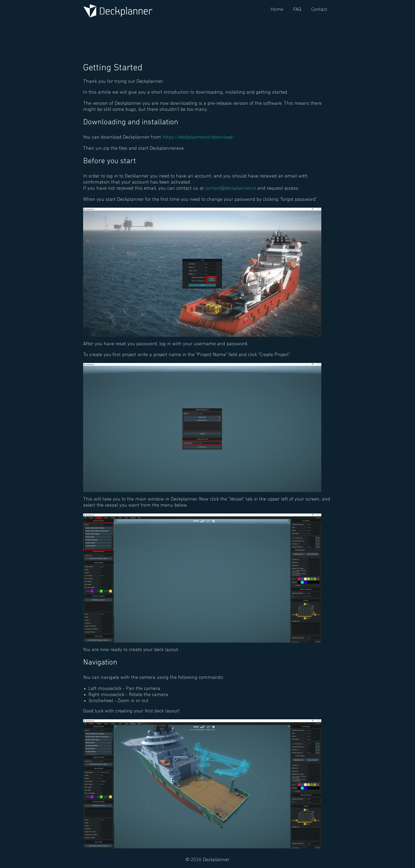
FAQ (297, 10)
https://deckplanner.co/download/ (199, 137)
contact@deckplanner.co (231, 188)
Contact (319, 10)
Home (277, 10)
